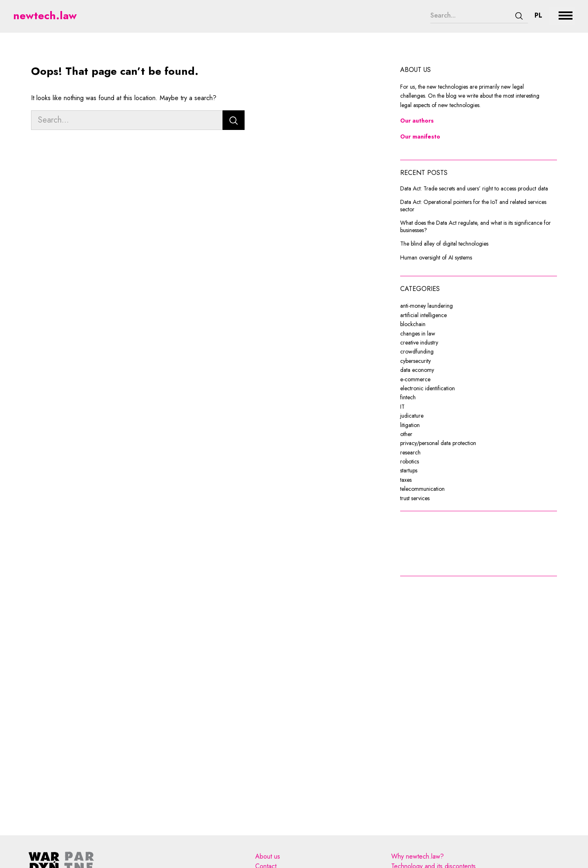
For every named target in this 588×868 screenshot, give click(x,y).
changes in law (418, 333)
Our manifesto (420, 136)
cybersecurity (415, 361)
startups (409, 470)
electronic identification (428, 388)
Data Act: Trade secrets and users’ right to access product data (474, 189)
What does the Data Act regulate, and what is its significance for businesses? (476, 227)
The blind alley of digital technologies (444, 244)
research (410, 452)
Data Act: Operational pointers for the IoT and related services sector (473, 206)
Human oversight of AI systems (436, 258)
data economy (417, 370)
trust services (415, 498)
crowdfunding (417, 351)
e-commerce (415, 379)
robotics (410, 461)
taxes (406, 480)
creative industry (419, 342)
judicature (412, 416)
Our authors (417, 121)
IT (402, 407)
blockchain (413, 324)
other (406, 434)
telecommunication (422, 489)
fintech (408, 397)
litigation (410, 425)
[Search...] (470, 16)
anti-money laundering (427, 306)
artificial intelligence (423, 315)
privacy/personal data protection (438, 443)
